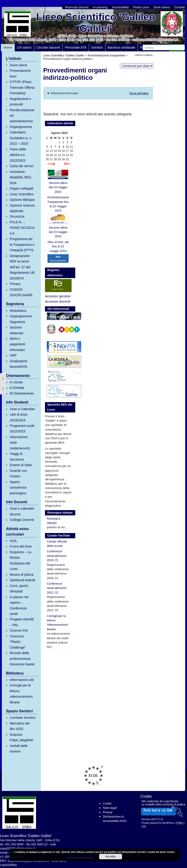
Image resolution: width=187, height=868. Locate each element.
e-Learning (100, 7)
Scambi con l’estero (18, 473)
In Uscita (16, 382)
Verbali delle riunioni (19, 749)
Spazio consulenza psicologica (18, 488)
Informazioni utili (22, 680)
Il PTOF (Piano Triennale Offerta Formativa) (22, 87)
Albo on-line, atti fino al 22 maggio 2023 (58, 246)
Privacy (15, 284)
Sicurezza (17, 216)
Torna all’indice (139, 93)
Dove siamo (162, 7)
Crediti (107, 803)
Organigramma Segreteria (21, 319)
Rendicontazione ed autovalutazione (22, 116)
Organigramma (21, 127)
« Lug (51, 164)
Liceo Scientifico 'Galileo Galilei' (96, 23)
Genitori (97, 47)
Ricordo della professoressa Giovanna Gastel (22, 659)
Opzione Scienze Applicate (22, 208)
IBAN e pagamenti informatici (17, 344)
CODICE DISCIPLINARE (21, 292)
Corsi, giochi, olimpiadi (19, 589)
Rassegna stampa (53, 521)
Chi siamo (24, 47)
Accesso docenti (58, 301)
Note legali (110, 808)
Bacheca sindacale (121, 47)
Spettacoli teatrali (22, 580)
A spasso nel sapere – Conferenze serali (19, 605)
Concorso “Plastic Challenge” (18, 642)
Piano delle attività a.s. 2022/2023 (18, 155)
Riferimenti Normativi (65, 93)
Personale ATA (76, 47)
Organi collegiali (21, 188)
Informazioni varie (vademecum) (20, 443)
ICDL (13, 541)
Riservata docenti (77, 7)
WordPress (168, 823)
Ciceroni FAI (19, 630)
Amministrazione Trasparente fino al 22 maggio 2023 (58, 204)
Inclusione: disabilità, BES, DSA (21, 177)
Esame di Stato (21, 465)
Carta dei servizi (21, 166)
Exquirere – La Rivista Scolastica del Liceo (20, 560)
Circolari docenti (48, 47)
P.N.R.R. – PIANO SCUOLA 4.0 (22, 228)
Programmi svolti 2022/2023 (22, 428)
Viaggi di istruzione (17, 456)
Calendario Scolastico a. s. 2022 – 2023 (21, 138)
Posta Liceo (141, 7)
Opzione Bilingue (22, 200)
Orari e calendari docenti (22, 511)
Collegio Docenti (22, 520)
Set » (67, 164)
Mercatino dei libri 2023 (20, 726)
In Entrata (17, 388)
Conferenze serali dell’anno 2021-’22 (57, 588)
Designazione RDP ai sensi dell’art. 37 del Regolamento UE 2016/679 (22, 267)
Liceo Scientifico (22, 194)
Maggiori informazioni (81, 857)
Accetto (111, 857)
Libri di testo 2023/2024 (19, 417)
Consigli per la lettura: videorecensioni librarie (21, 694)
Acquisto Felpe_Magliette (21, 737)
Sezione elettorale (16, 330)
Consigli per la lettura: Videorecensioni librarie (57, 623)
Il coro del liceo (21, 546)
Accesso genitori (58, 296)
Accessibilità (120, 7)
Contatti (179, 7)
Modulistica (18, 311)
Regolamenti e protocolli (20, 102)
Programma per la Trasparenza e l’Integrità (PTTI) (22, 245)
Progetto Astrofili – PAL (22, 622)
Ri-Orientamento (22, 393)
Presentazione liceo (20, 73)
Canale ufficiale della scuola (57, 544)
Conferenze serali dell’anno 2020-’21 (57, 556)
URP (13, 355)
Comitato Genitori (22, 718)
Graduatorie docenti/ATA (18, 364)
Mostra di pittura (21, 575)
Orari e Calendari (22, 409)
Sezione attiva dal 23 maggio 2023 (58, 181)
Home (8, 47)
